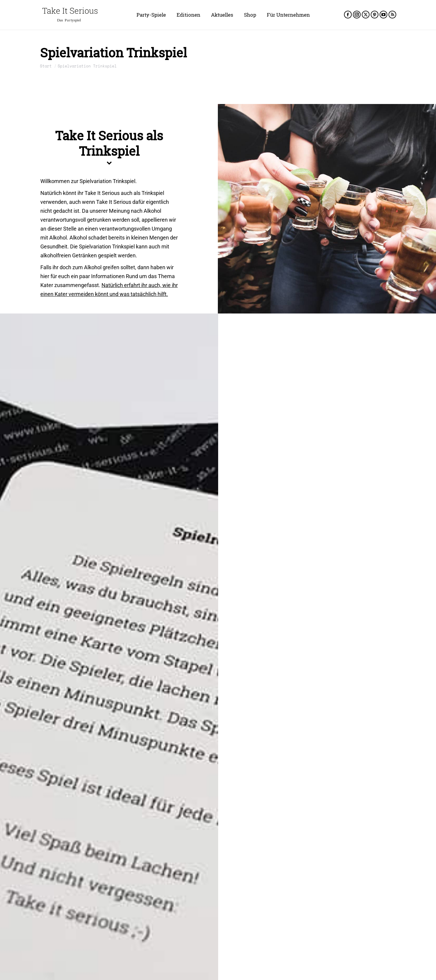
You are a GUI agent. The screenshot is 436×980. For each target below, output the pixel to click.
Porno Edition (333, 418)
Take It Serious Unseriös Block (84, 727)
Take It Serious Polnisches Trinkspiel (308, 934)
